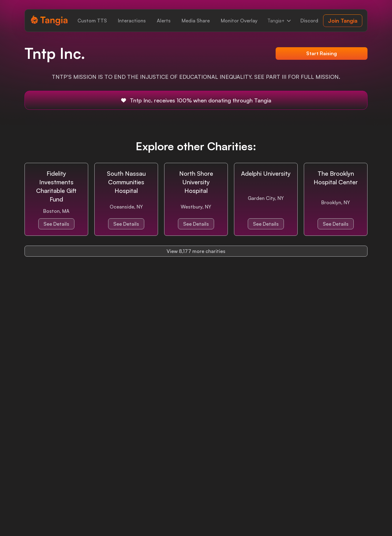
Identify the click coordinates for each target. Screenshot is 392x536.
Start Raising (322, 53)
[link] (92, 21)
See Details (56, 224)
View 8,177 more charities (196, 251)
